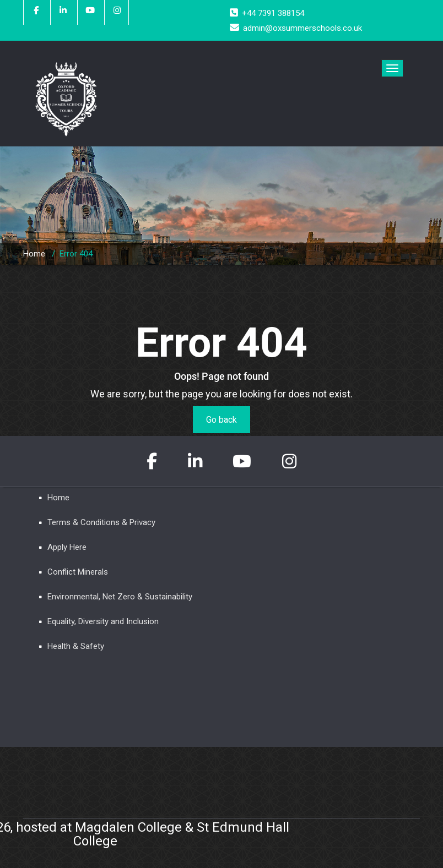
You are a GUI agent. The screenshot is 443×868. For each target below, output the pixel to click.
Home (34, 254)
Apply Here (67, 547)
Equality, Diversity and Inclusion (103, 621)
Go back (221, 420)
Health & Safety (76, 646)
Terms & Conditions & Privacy (101, 522)
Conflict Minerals (78, 572)
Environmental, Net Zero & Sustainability (120, 597)
